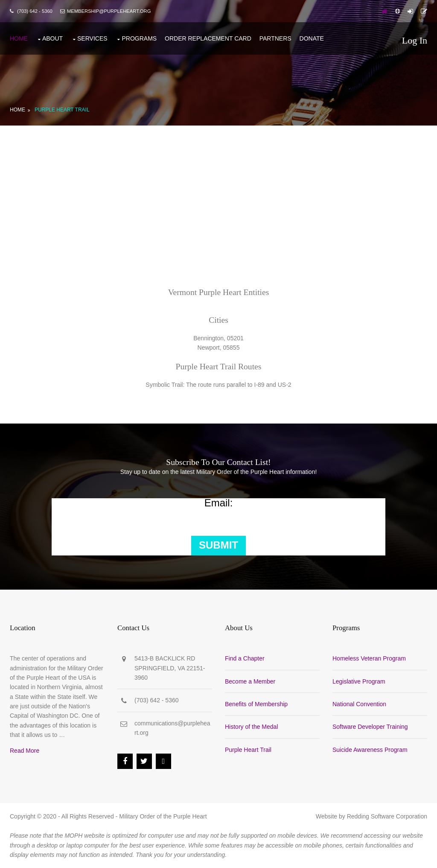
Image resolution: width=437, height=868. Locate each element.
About (52, 38)
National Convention (359, 704)
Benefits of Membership (256, 704)
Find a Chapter (245, 658)
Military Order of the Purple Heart (163, 816)
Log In (415, 40)
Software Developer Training (370, 727)
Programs (139, 38)
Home (19, 38)
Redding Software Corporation (387, 816)
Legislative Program (359, 681)
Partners (275, 38)
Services (92, 38)
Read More (25, 751)
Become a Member (250, 681)
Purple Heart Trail (62, 110)
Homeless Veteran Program (369, 658)
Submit (218, 545)
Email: (219, 503)
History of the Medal (252, 727)
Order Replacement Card (208, 38)
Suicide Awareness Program (370, 750)
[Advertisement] (218, 190)
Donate (312, 38)
